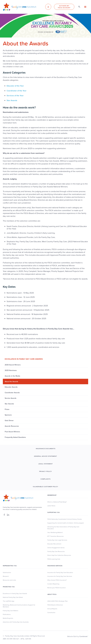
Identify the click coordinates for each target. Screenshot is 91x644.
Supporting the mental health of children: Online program (66, 523)
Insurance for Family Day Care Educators (60, 572)
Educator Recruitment (54, 544)
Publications (7, 614)
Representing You (10, 566)
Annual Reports (52, 609)
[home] (19, 7)
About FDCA (52, 594)
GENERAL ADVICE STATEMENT (45, 456)
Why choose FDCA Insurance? (57, 580)
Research (6, 576)
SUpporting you (54, 512)
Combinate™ (84, 636)
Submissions (7, 572)
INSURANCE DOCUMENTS (46, 449)
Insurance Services (55, 566)
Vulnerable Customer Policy (45, 487)
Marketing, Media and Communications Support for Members (19, 606)
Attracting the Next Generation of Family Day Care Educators (63, 528)
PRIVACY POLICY (46, 471)
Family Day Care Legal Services (57, 540)
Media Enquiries (8, 618)
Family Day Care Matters (11, 611)
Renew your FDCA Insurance (57, 588)
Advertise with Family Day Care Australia (16, 622)
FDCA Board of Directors (55, 605)
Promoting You (9, 587)
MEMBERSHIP (52, 495)
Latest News (51, 506)
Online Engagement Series (56, 548)
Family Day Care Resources (56, 551)
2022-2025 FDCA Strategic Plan (58, 601)
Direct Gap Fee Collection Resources (59, 555)
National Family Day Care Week (13, 597)
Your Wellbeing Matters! (55, 532)
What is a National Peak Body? (57, 502)
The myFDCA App (9, 601)
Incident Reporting (53, 584)
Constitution (51, 613)
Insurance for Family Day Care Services (60, 576)
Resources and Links (9, 580)
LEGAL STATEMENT (46, 464)
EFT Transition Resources (56, 536)
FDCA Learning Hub (54, 559)
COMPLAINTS (45, 479)
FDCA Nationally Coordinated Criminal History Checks (65, 519)
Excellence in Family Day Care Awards (15, 594)
